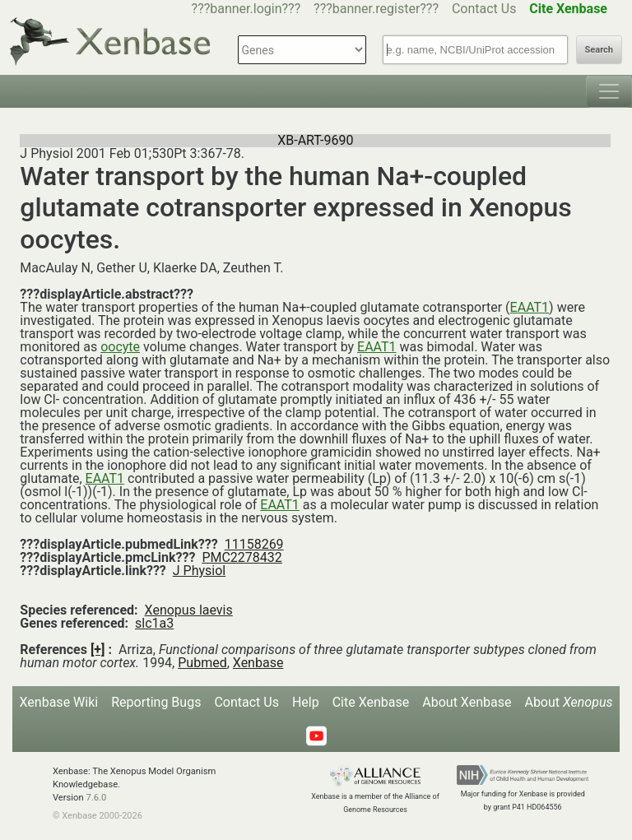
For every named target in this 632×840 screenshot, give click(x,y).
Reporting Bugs (156, 702)
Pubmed (202, 663)
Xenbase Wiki (59, 702)
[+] (98, 650)
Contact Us (484, 9)
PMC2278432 (242, 557)
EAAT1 (530, 307)
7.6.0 (96, 798)
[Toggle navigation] (609, 91)
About (568, 702)
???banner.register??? (376, 9)
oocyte (120, 347)
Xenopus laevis (189, 610)
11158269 (254, 544)
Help (306, 702)
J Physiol (199, 571)
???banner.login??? (246, 9)
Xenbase (258, 663)
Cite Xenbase (371, 702)
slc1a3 (154, 623)
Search (599, 50)
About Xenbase (467, 702)
